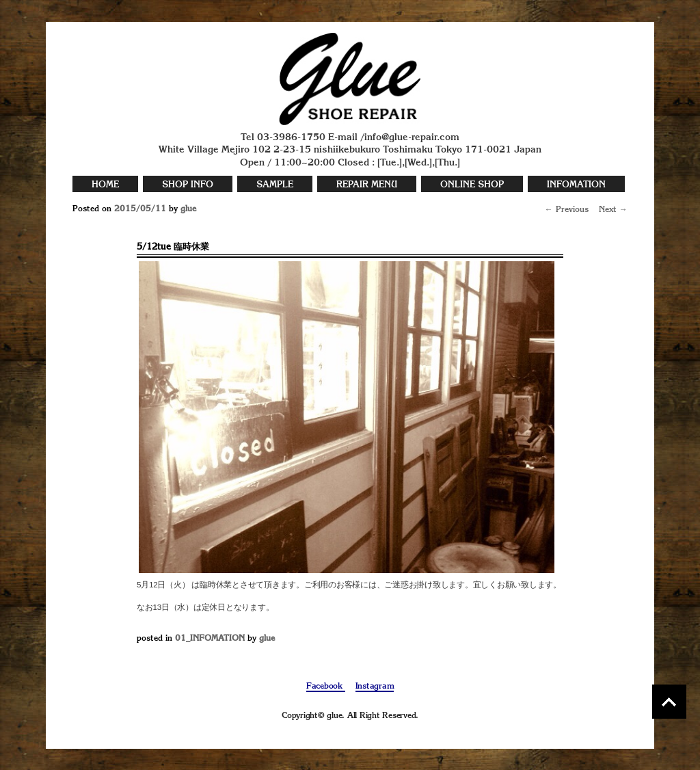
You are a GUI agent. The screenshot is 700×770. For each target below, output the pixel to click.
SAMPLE (275, 185)
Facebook (326, 687)
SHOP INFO (188, 185)
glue (188, 209)
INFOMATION (576, 185)
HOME (105, 185)
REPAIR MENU (367, 185)
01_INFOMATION (210, 639)
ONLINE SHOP (472, 185)
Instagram (375, 687)
